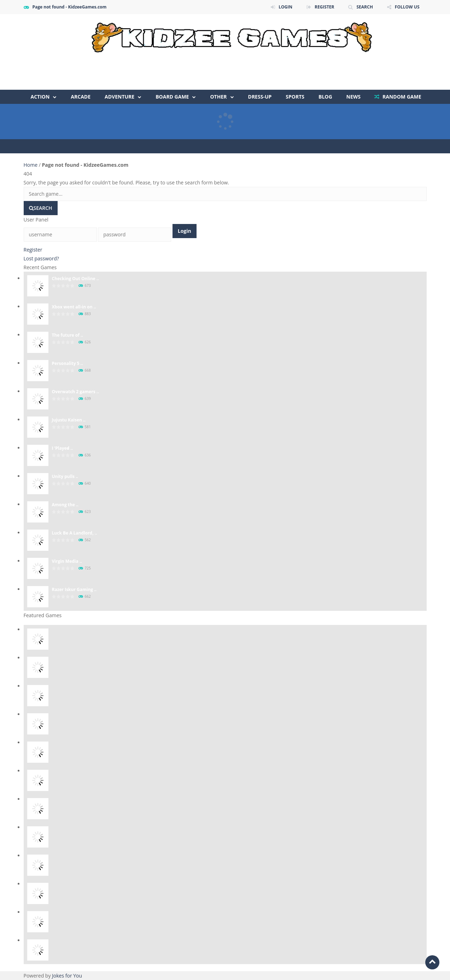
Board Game (172, 97)
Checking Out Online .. (75, 279)
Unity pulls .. (65, 476)
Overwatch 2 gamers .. (75, 392)
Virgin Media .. (67, 561)
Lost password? (41, 258)
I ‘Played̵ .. (63, 448)
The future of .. (68, 335)
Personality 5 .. (68, 363)
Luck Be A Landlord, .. (75, 533)
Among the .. (65, 505)
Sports (295, 97)
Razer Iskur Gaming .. (74, 589)
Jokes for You (67, 976)
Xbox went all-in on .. (74, 307)
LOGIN (285, 7)
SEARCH (364, 7)
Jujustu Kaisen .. (69, 420)
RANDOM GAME (401, 97)
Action (40, 97)
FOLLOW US (407, 7)
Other (218, 97)
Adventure (119, 97)
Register (33, 250)
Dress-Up (260, 97)
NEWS (353, 97)
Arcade (81, 97)
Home (31, 165)
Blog (325, 97)
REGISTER (325, 7)
